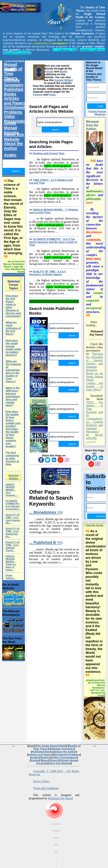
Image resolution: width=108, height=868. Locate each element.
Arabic (10, 155)
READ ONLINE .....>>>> (94, 438)
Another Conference (93, 50)
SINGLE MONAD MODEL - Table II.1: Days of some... (11, 563)
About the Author (13, 146)
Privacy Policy (42, 781)
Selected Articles (13, 477)
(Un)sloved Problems (14, 110)
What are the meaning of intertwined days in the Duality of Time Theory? (13, 371)
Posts (52, 95)
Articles (49, 71)
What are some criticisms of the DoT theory (13, 328)
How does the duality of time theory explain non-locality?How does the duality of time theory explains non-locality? (13, 429)
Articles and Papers (15, 101)
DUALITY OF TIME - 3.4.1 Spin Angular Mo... (13, 519)
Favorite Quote (95, 525)
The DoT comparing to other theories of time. (12, 458)
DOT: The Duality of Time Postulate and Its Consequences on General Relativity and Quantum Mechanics (94, 417)
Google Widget (64, 80)
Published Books (14, 92)
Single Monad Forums (11, 128)
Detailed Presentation (17, 53)
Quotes (35, 760)
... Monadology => (46, 512)
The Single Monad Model (14, 64)
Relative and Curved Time (49, 153)
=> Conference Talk (65, 50)
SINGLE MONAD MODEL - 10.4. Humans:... (12, 490)
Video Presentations (16, 119)
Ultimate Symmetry (14, 83)
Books (64, 71)
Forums (38, 95)
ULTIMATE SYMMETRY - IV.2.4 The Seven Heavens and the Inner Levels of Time (53, 242)
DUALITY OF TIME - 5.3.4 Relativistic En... (13, 533)
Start (31, 746)
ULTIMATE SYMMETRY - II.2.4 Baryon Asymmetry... (13, 505)
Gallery (46, 757)
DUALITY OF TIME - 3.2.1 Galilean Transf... (13, 546)
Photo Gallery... (11, 577)
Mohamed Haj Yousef (60, 798)
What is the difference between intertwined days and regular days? (13, 397)
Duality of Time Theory (13, 74)
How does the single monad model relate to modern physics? (13, 348)
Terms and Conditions (46, 788)
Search (55, 760)
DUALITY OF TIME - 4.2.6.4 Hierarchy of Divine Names (48, 273)
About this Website (14, 137)
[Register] (101, 114)
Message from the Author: (92, 125)
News (45, 760)
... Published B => (45, 542)
